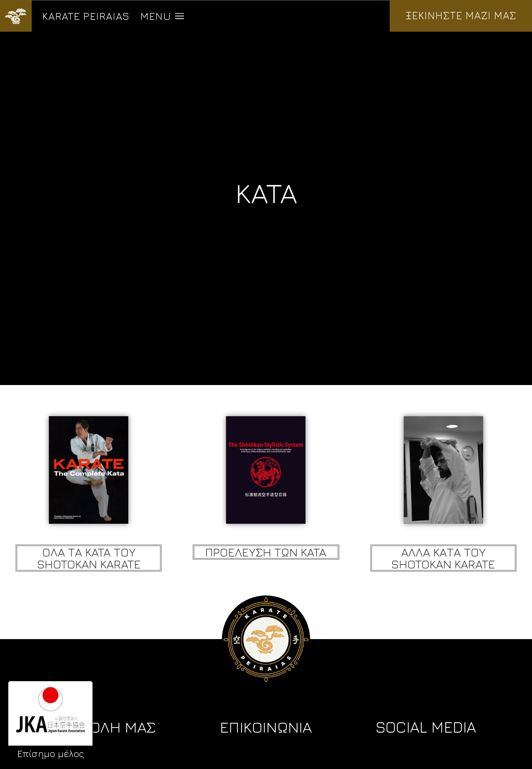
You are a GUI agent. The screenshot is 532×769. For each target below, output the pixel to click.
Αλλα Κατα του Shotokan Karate (443, 558)
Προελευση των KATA (266, 552)
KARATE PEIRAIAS (86, 16)
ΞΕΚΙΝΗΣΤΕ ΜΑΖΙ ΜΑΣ (461, 15)
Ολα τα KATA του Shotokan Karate (89, 558)
